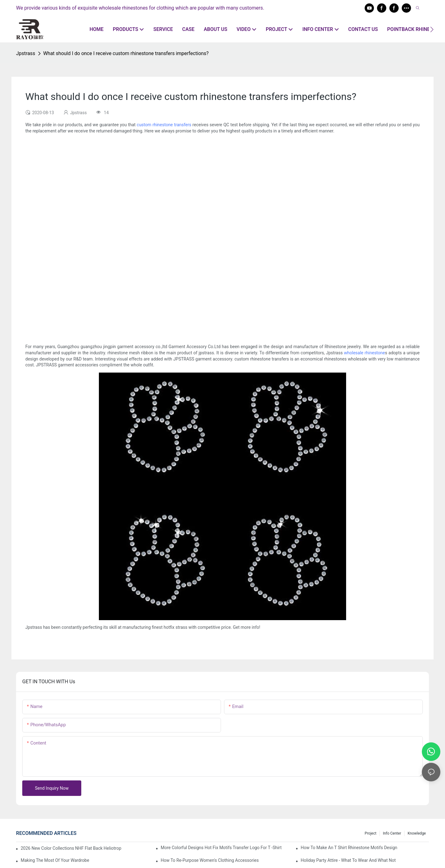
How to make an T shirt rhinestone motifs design (349, 848)
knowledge (417, 833)
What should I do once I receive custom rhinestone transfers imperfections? (126, 53)
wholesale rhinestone (364, 353)
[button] (432, 29)
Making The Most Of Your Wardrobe (55, 860)
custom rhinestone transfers (164, 125)
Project (371, 833)
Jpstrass (26, 53)
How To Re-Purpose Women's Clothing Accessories (210, 860)
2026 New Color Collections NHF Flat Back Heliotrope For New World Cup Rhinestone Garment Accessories (71, 848)
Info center (392, 833)
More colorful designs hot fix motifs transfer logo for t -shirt (221, 848)
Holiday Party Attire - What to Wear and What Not (348, 860)
